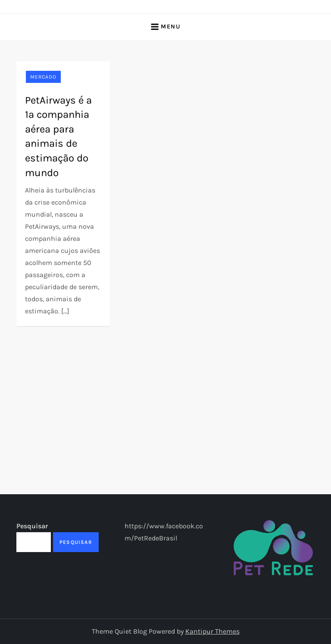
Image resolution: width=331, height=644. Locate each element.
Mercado (43, 77)
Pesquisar (32, 526)
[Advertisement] (166, 391)
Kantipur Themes (212, 631)
